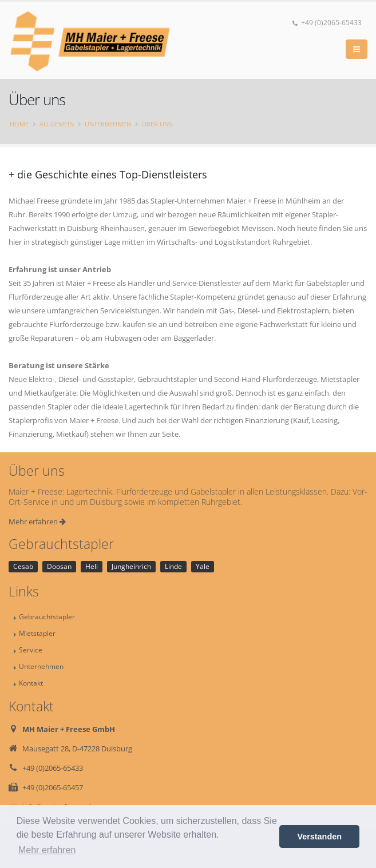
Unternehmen (108, 124)
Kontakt (31, 683)
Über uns (157, 124)
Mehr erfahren (37, 521)
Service (31, 650)
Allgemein (57, 124)
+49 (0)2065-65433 (327, 23)
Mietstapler (37, 633)
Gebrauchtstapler (47, 616)
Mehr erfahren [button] (47, 850)
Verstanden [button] (319, 837)
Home (19, 124)
